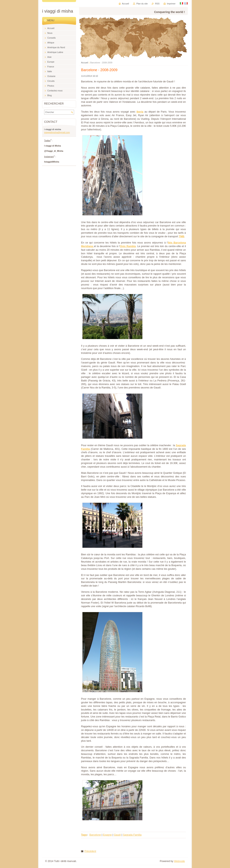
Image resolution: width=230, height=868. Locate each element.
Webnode (179, 861)
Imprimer (171, 4)
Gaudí (117, 835)
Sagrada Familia (132, 835)
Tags (84, 835)
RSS (157, 4)
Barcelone (95, 835)
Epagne (107, 835)
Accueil (85, 63)
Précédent (90, 851)
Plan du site (142, 4)
